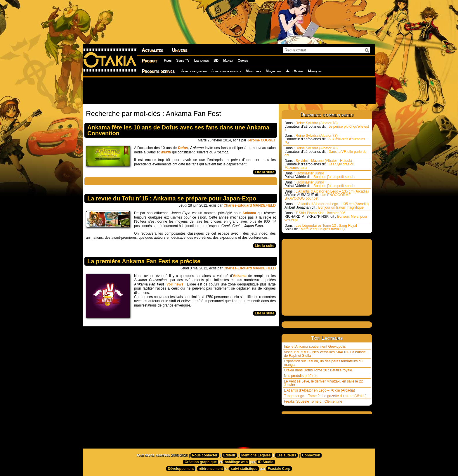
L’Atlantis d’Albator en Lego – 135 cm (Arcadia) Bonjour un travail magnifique (327, 206)
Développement (181, 469)
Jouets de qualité (194, 71)
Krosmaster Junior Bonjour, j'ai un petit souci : (320, 175)
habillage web (236, 462)
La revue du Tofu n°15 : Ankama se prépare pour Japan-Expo (172, 198)
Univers (179, 50)
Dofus (183, 148)
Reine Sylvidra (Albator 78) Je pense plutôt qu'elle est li (327, 127)
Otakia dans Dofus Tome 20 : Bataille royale (318, 370)
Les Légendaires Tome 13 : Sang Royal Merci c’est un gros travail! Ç (321, 227)
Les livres (202, 60)
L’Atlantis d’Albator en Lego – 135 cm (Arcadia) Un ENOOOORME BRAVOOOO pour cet (327, 195)
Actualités (152, 50)
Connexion (311, 455)
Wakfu (166, 152)
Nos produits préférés (301, 376)
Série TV (183, 60)
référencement (211, 469)
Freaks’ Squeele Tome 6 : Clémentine (313, 401)
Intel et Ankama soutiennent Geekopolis (315, 347)
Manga (228, 60)
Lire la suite (264, 172)
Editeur (229, 455)
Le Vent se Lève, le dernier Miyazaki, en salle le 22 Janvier (323, 383)
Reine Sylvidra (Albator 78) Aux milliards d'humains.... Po (327, 139)
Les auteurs (286, 455)
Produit (149, 61)
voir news (175, 284)
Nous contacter (205, 455)
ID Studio (266, 462)
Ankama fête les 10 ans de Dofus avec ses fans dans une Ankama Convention (178, 130)
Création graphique (201, 462)
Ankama (250, 213)
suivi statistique (244, 469)
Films (168, 60)
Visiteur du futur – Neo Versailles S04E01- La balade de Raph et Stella (325, 354)
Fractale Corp (279, 469)
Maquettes (274, 71)
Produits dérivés (158, 71)
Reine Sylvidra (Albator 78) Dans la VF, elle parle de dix (326, 152)
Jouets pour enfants (226, 71)
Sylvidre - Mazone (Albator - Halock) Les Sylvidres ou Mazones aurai (319, 164)
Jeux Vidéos (295, 71)
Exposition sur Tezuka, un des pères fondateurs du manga (323, 363)
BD (216, 60)
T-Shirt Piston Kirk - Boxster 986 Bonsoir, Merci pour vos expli (326, 217)
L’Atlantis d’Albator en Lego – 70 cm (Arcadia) (319, 390)
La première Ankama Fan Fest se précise (144, 261)
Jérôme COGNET (262, 140)
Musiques (315, 71)
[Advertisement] (229, 91)
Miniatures (253, 71)
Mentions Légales (256, 455)
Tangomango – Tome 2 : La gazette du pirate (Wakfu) (325, 396)
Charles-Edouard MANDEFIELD (250, 205)
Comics (243, 60)
